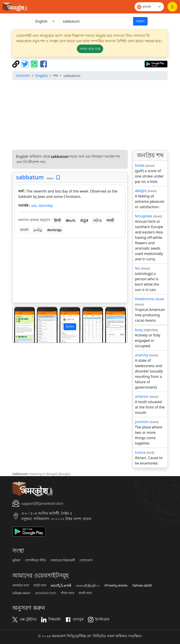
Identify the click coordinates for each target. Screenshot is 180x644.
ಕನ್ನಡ (84, 220)
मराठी (110, 220)
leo (137, 268)
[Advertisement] (90, 115)
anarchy (142, 355)
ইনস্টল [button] (70, 327)
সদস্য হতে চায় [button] (90, 49)
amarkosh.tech (46, 593)
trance (140, 452)
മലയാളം (54, 230)
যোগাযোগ (86, 560)
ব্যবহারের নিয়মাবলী (63, 560)
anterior (142, 396)
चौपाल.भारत (67, 593)
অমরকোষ (23, 76)
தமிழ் (38, 230)
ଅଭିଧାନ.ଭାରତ (21, 593)
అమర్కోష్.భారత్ (61, 585)
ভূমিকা (16, 560)
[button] (21, 325)
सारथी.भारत (85, 593)
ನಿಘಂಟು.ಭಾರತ (142, 585)
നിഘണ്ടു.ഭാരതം (116, 585)
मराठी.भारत (40, 585)
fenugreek (143, 216)
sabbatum (30, 177)
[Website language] (149, 7)
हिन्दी (57, 220)
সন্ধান (140, 21)
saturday (46, 205)
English (42, 76)
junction (142, 422)
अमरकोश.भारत (21, 585)
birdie (140, 165)
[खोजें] (97, 21)
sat (34, 205)
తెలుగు (71, 220)
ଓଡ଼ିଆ (97, 220)
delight (141, 191)
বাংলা (24, 230)
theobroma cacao (150, 299)
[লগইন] (172, 7)
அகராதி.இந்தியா (88, 585)
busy (139, 330)
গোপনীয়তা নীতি (35, 560)
